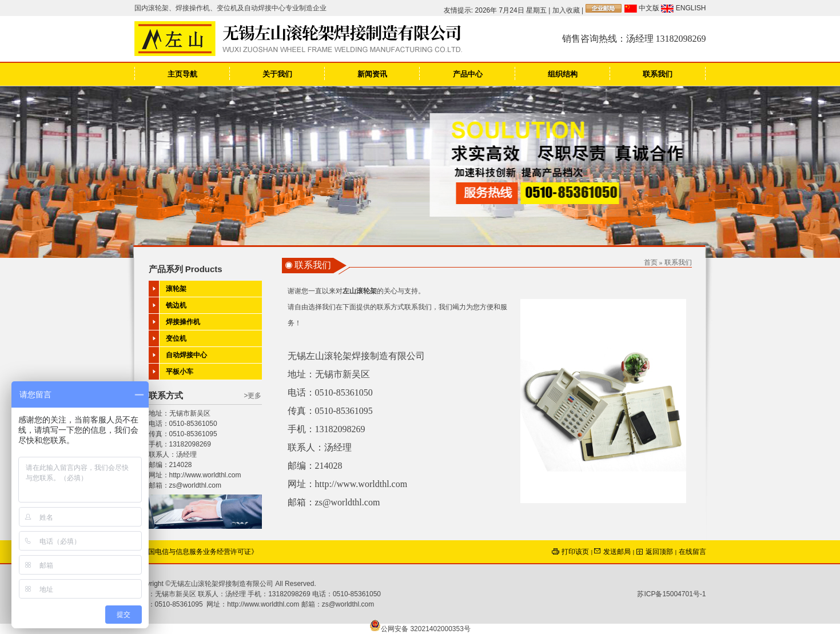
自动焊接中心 (186, 355)
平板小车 (180, 372)
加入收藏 (566, 10)
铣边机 (176, 305)
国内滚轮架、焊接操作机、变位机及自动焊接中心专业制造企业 (230, 8)
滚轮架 (176, 289)
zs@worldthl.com (196, 485)
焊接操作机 (183, 322)
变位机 (176, 338)
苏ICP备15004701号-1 (671, 594)
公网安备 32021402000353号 (420, 629)
